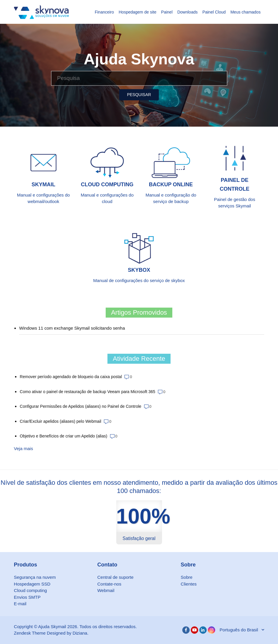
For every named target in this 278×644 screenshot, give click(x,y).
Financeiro (104, 12)
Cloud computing (30, 590)
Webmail (106, 590)
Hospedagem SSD (32, 584)
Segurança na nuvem (35, 577)
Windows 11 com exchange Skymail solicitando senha (72, 328)
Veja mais (23, 448)
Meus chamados (246, 12)
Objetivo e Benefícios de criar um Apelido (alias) (63, 436)
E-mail (20, 604)
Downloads (187, 12)
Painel (167, 12)
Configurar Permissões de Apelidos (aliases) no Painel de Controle (80, 406)
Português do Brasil (239, 630)
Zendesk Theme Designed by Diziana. (51, 633)
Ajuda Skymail (52, 627)
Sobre (187, 577)
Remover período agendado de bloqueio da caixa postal (71, 377)
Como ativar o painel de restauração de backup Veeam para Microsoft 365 (87, 392)
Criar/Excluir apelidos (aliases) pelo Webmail (60, 421)
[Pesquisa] (139, 78)
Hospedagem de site (137, 12)
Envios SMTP (27, 597)
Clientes (189, 584)
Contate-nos (109, 584)
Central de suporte (115, 577)
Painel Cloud (214, 12)
